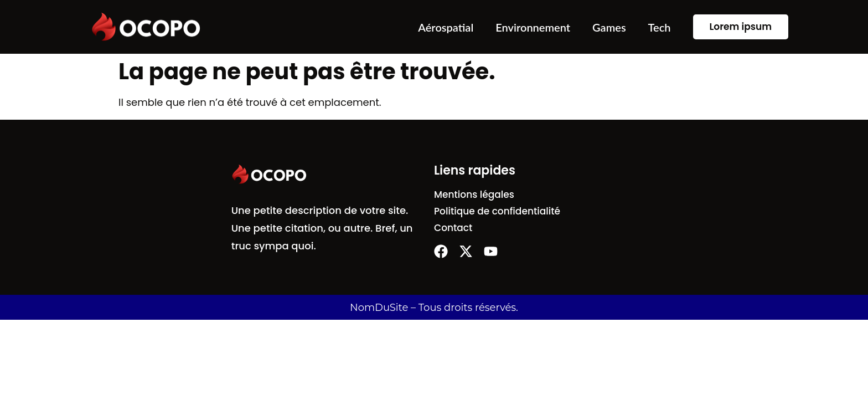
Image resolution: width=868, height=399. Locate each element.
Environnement (533, 27)
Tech (660, 27)
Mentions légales (474, 195)
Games (609, 27)
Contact (453, 228)
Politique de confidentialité (497, 211)
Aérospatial (446, 27)
